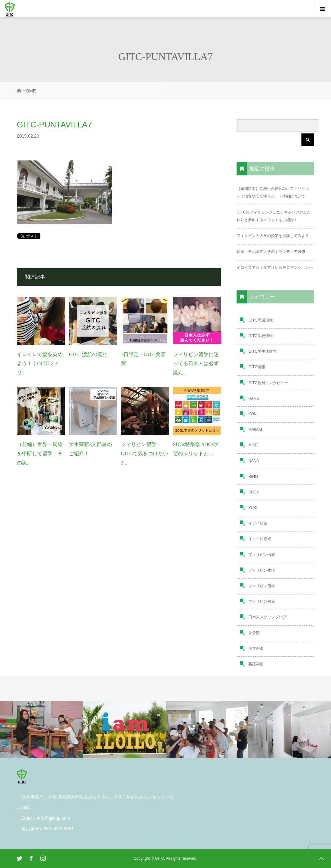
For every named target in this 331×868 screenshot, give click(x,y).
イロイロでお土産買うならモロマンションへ (275, 268)
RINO (253, 477)
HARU (254, 398)
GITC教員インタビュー (268, 383)
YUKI (253, 508)
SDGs (253, 492)
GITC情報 (257, 367)
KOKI (253, 414)
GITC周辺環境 (261, 320)
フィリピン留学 (262, 586)
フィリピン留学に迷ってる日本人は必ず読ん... (196, 364)
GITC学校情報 (261, 336)
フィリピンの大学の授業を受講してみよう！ (275, 236)
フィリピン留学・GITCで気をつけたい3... (145, 454)
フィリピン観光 (262, 601)
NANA (254, 461)
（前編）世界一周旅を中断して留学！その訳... (40, 454)
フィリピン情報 (262, 555)
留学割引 (256, 648)
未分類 (254, 633)
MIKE (253, 445)
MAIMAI (255, 430)
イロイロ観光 (260, 539)
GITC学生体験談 (262, 351)
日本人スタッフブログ (267, 617)
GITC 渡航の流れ (88, 354)
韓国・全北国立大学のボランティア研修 (271, 252)
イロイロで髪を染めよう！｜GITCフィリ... (40, 364)
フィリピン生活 (262, 570)
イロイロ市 (258, 523)
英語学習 (256, 664)
